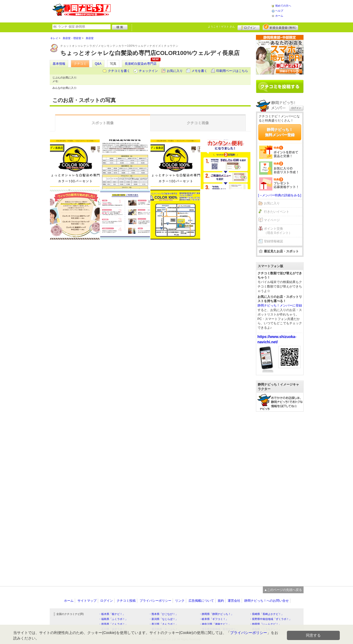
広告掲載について (201, 601)
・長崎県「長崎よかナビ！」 (267, 614)
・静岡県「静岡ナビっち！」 (216, 614)
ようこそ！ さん (221, 27)
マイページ (272, 220)
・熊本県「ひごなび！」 (163, 614)
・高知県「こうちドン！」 (265, 629)
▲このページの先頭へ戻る (283, 590)
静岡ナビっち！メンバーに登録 (280, 305)
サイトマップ (87, 601)
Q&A (98, 64)
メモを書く (199, 71)
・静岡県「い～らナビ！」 (265, 624)
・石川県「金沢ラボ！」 (113, 629)
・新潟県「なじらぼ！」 (163, 619)
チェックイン (148, 71)
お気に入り (175, 71)
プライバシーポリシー (155, 601)
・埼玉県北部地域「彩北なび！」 (219, 629)
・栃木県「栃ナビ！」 (112, 614)
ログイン (249, 27)
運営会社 (234, 601)
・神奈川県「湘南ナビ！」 (215, 624)
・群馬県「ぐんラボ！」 (113, 624)
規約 (221, 601)
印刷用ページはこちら (232, 71)
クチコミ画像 (198, 123)
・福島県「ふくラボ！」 (113, 619)
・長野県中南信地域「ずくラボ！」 (271, 619)
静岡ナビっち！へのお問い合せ (267, 601)
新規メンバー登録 (280, 27)
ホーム (279, 16)
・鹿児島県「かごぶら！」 (165, 629)
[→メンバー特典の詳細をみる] (280, 195)
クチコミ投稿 (126, 601)
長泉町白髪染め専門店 (141, 64)
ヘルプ (279, 11)
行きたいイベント (277, 212)
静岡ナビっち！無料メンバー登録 (280, 132)
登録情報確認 (273, 241)
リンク (180, 601)
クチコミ (80, 64)
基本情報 (59, 64)
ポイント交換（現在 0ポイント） (278, 231)
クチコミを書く (119, 71)
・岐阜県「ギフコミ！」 (214, 619)
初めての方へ (283, 6)
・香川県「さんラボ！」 (163, 624)
